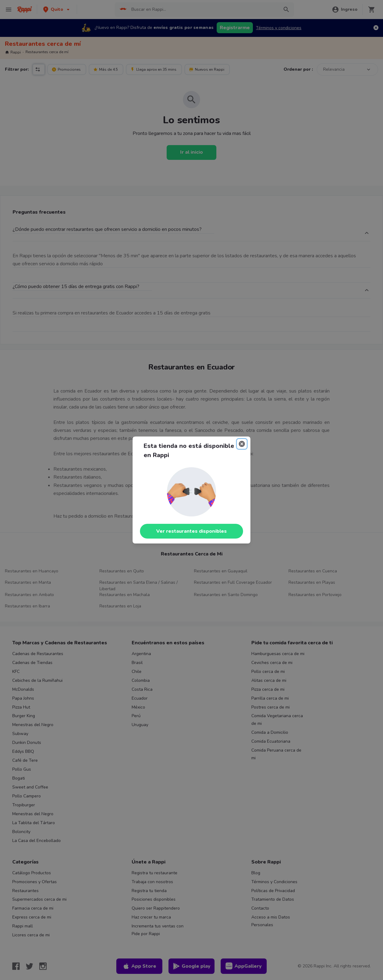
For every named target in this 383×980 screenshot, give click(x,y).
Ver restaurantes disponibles (191, 531)
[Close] (242, 444)
